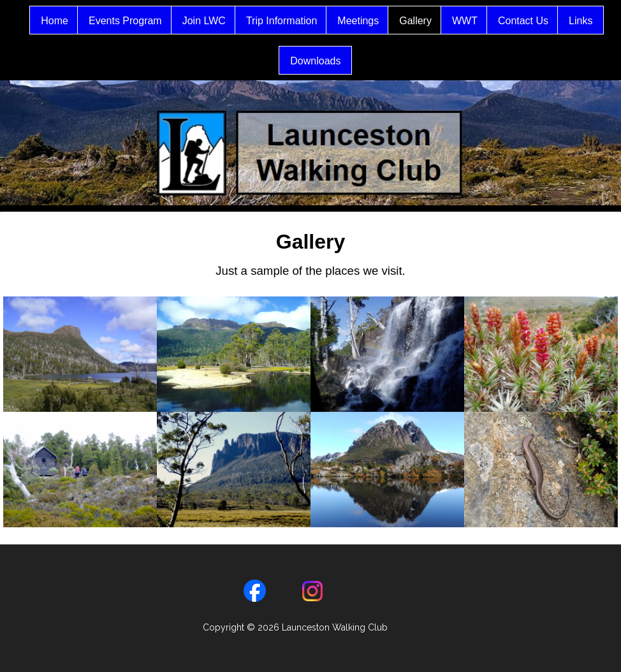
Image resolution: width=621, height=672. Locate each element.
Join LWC (220, 21)
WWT (481, 21)
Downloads (331, 61)
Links (274, 61)
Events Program (141, 21)
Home (70, 21)
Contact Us (539, 21)
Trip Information (297, 21)
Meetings (374, 21)
